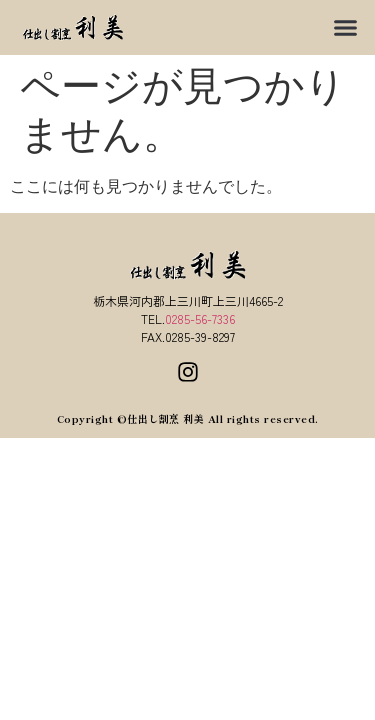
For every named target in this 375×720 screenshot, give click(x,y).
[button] (345, 28)
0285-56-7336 (200, 318)
